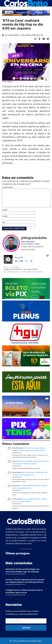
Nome (5, 210)
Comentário (8, 187)
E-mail (5, 216)
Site (4, 222)
